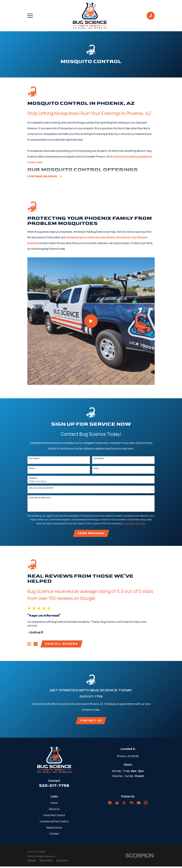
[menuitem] (32, 862)
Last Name (99, 459)
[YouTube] (139, 804)
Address (33, 479)
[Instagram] (146, 804)
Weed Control (54, 829)
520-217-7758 (54, 787)
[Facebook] (110, 804)
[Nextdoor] (131, 804)
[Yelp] (124, 804)
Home (54, 804)
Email (96, 469)
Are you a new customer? (41, 488)
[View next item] (36, 645)
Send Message (91, 534)
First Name (34, 459)
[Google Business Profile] (117, 804)
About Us (54, 811)
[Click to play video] (91, 322)
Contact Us (91, 722)
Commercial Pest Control (54, 823)
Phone (32, 469)
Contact (54, 835)
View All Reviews (62, 645)
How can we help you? (40, 498)
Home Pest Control (54, 817)
